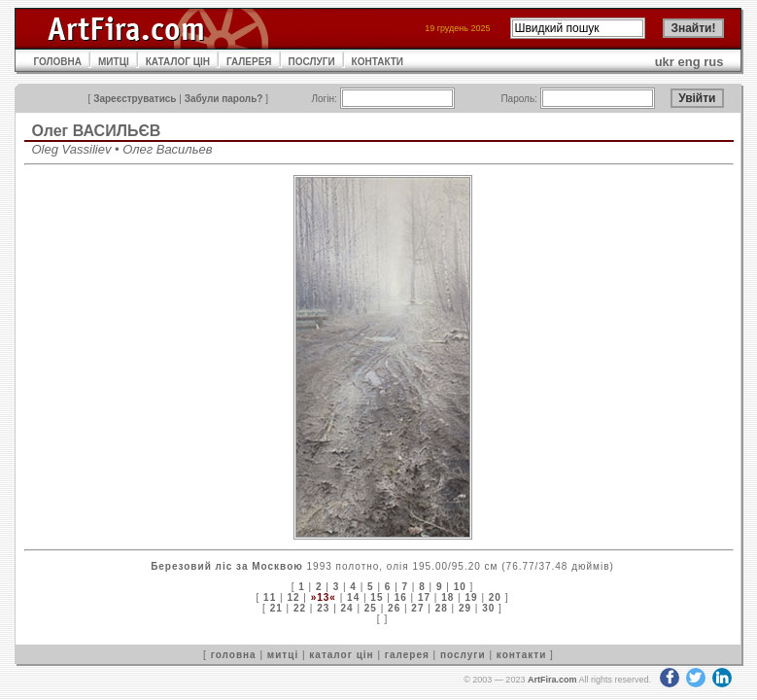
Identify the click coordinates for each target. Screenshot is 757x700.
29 (465, 608)
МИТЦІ (114, 62)
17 (424, 597)
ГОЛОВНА (58, 62)
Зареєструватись (135, 99)
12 (293, 597)
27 (417, 608)
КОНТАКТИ (378, 62)
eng (689, 62)
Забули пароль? (224, 99)
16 (401, 597)
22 (300, 608)
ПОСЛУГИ (312, 62)
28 (442, 608)
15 (377, 597)
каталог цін (341, 655)
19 (471, 597)
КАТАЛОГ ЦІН (178, 62)
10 (460, 587)
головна (234, 655)
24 (347, 608)
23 (323, 608)
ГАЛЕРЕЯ (249, 62)
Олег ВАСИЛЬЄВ (97, 131)
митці (283, 655)
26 (394, 608)
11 (270, 597)
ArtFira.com (552, 680)
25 (371, 608)
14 (353, 597)
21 (276, 608)
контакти (522, 655)
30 (488, 608)
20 (495, 597)
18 (447, 597)
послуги (463, 655)
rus (713, 62)
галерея (407, 655)
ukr (665, 62)
